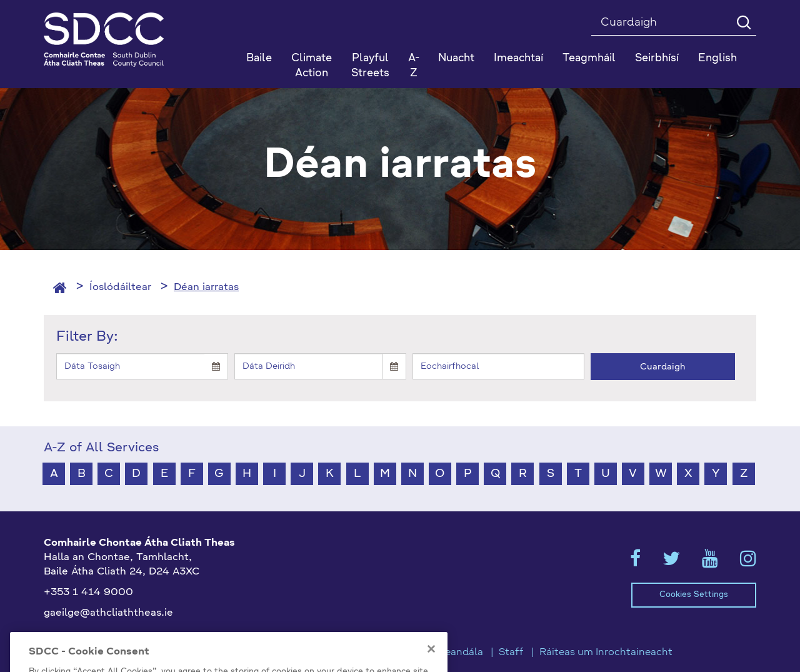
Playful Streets (370, 66)
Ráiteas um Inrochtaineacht (606, 653)
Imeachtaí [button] (518, 58)
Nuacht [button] (456, 58)
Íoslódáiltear (120, 288)
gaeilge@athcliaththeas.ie (108, 613)
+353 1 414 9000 (88, 593)
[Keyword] (498, 366)
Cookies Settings (694, 595)
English (717, 58)
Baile (259, 58)
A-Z (414, 66)
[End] (308, 366)
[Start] (130, 366)
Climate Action (312, 66)
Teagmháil (589, 58)
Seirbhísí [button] (657, 58)
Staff (511, 653)
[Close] (431, 661)
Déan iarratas (206, 288)
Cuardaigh (663, 367)
